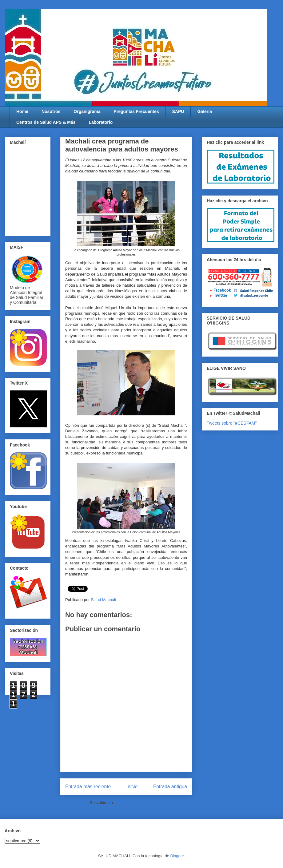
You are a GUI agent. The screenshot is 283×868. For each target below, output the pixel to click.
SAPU (178, 111)
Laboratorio (101, 122)
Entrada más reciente (88, 787)
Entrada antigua (170, 787)
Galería (204, 111)
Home (22, 111)
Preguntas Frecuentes (136, 111)
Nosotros (51, 111)
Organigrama (87, 111)
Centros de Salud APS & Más (46, 122)
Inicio (132, 787)
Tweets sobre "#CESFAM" (232, 423)
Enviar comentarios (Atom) (139, 803)
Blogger (177, 856)
